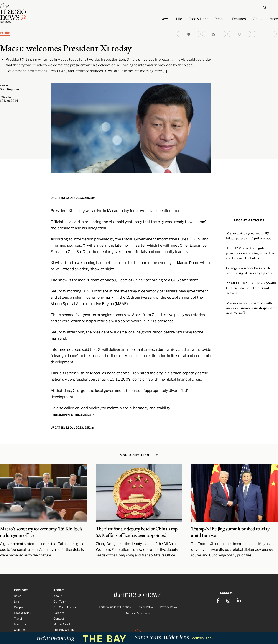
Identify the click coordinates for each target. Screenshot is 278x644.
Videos (258, 19)
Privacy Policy (169, 591)
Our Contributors (65, 590)
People (220, 19)
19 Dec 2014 (9, 102)
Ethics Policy (145, 591)
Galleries (20, 613)
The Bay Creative (65, 613)
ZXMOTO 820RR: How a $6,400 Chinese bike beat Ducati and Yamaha (251, 283)
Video (18, 618)
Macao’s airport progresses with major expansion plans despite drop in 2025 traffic (252, 303)
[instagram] (229, 580)
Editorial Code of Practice (115, 591)
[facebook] (218, 580)
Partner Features (25, 624)
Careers (59, 596)
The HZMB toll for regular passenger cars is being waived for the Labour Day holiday (251, 248)
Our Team (60, 585)
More (274, 19)
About (58, 579)
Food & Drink (198, 19)
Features (239, 19)
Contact (59, 602)
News (165, 19)
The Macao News (125, 627)
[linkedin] (239, 580)
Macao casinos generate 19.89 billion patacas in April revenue (249, 231)
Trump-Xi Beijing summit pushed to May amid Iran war (230, 515)
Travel (18, 602)
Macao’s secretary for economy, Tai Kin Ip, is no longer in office (41, 515)
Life (179, 19)
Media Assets (63, 607)
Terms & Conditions (138, 598)
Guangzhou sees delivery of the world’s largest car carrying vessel (250, 266)
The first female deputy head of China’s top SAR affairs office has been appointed (137, 515)
